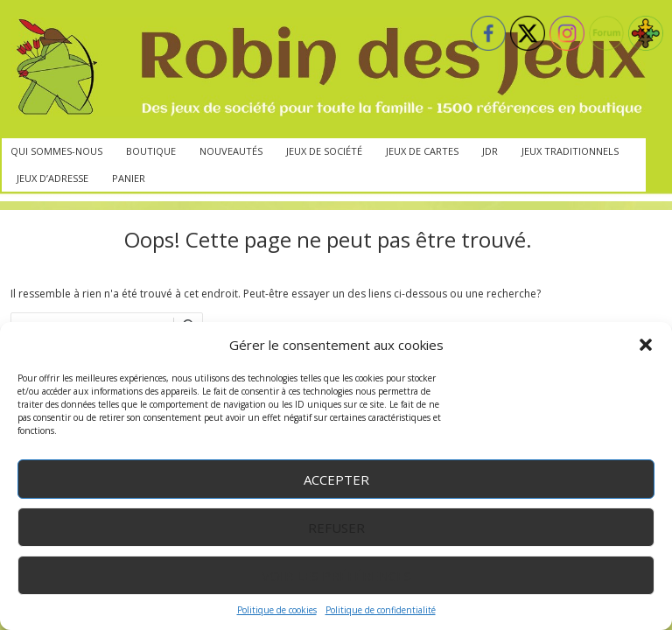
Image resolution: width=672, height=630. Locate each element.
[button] (646, 345)
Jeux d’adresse (52, 178)
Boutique (151, 151)
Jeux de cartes (422, 151)
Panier (129, 178)
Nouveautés (231, 151)
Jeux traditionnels (570, 151)
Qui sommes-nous (56, 151)
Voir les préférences (336, 576)
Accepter (336, 479)
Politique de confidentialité (381, 610)
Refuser (336, 528)
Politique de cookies (277, 610)
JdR (490, 151)
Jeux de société (324, 151)
